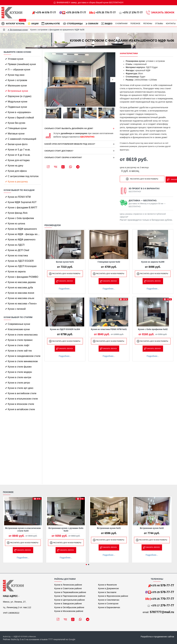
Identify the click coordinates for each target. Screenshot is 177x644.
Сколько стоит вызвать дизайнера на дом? (69, 128)
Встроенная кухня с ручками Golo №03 (66, 529)
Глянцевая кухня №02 (109, 261)
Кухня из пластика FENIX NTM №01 (109, 328)
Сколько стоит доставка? (59, 151)
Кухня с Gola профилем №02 (153, 328)
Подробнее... (65, 288)
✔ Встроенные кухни (18, 30)
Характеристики (129, 53)
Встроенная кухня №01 (109, 528)
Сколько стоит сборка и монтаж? (63, 157)
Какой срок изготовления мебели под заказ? (70, 144)
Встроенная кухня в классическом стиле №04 (23, 529)
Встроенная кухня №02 (152, 528)
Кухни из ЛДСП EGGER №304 (65, 328)
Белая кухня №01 (65, 261)
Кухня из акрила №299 (153, 261)
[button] (47, 79)
